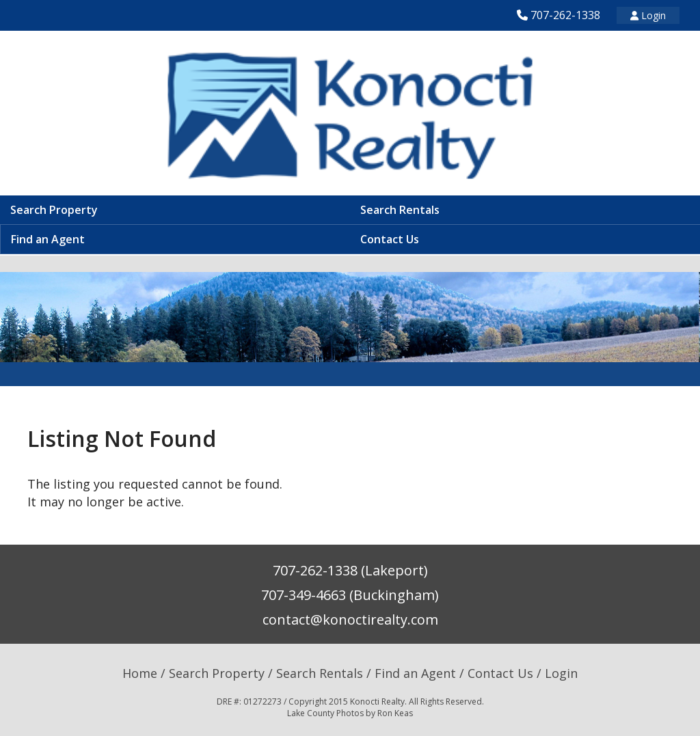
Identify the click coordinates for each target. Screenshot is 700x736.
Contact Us (390, 239)
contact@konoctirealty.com (350, 619)
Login (648, 15)
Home (140, 673)
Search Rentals (400, 210)
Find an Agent (48, 239)
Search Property (54, 210)
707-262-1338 (565, 15)
